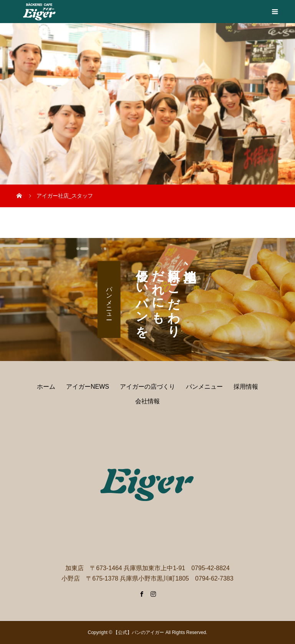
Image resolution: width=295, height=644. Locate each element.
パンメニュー (109, 300)
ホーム (46, 387)
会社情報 (147, 401)
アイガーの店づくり (147, 387)
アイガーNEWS (88, 387)
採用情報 (246, 387)
